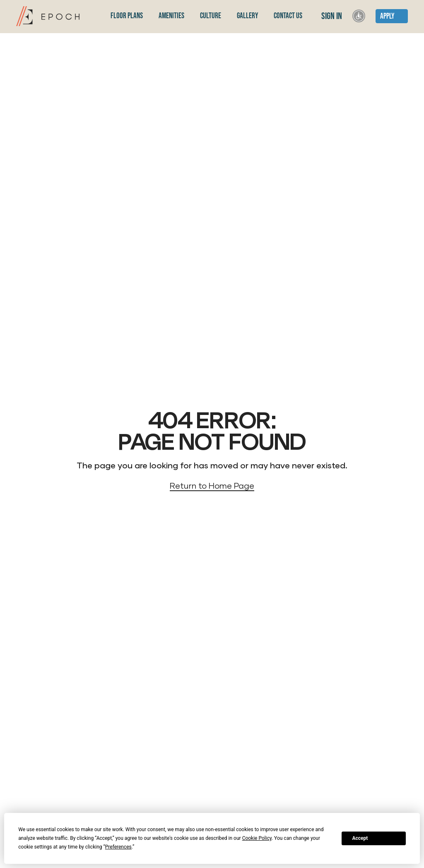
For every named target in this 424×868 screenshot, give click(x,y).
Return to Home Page (212, 485)
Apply (387, 16)
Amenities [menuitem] (171, 16)
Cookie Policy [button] (257, 838)
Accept (360, 838)
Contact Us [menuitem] (288, 16)
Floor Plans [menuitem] (127, 16)
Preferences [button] (118, 847)
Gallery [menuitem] (247, 16)
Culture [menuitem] (211, 16)
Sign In (331, 16)
